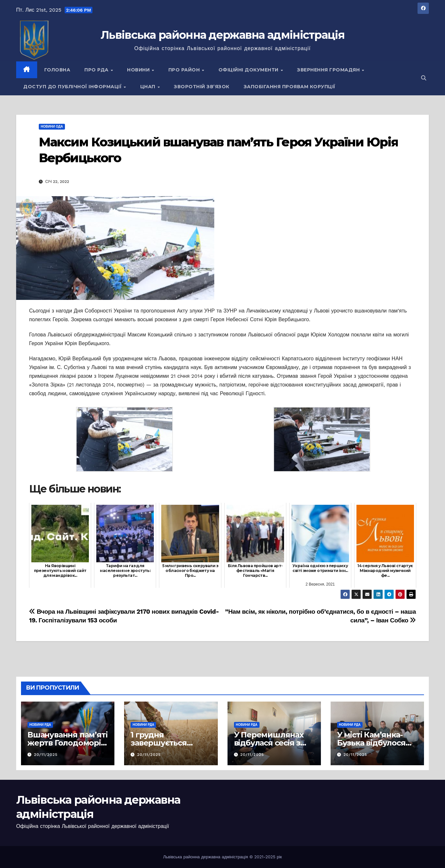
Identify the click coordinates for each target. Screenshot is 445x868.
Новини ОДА (52, 127)
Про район (185, 70)
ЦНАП (149, 87)
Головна (57, 70)
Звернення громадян (329, 70)
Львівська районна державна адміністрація (222, 35)
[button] (424, 78)
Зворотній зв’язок (202, 87)
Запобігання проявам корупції (290, 87)
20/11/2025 (46, 755)
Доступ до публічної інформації (73, 87)
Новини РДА (40, 725)
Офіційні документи (249, 70)
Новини (139, 70)
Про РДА (97, 70)
